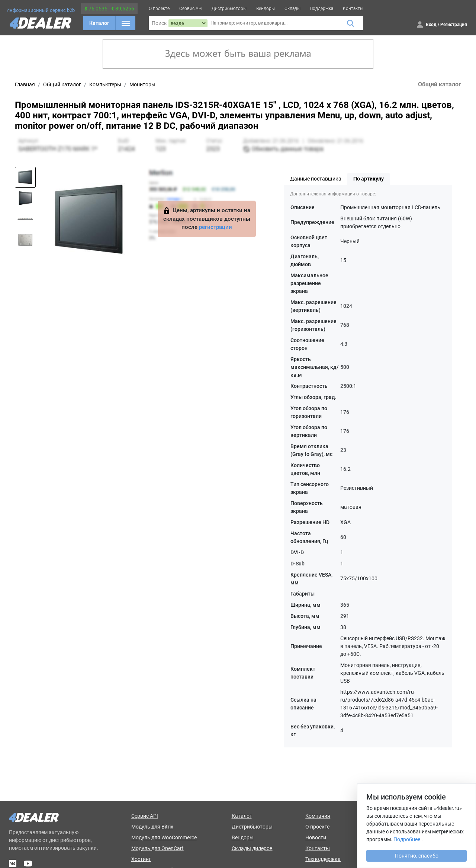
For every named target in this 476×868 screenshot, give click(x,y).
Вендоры (266, 9)
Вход (431, 25)
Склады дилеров (252, 848)
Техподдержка (323, 859)
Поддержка (321, 9)
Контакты (353, 9)
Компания (318, 816)
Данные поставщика (316, 179)
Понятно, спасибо (417, 856)
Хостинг (141, 859)
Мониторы (142, 84)
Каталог (99, 23)
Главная (25, 84)
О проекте (159, 9)
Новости (316, 837)
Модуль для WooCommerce (164, 837)
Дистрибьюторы (229, 9)
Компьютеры (105, 84)
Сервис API (191, 9)
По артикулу (369, 179)
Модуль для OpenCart (157, 848)
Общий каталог (62, 84)
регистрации (216, 227)
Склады (292, 9)
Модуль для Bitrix (152, 827)
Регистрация (454, 25)
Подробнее (407, 839)
